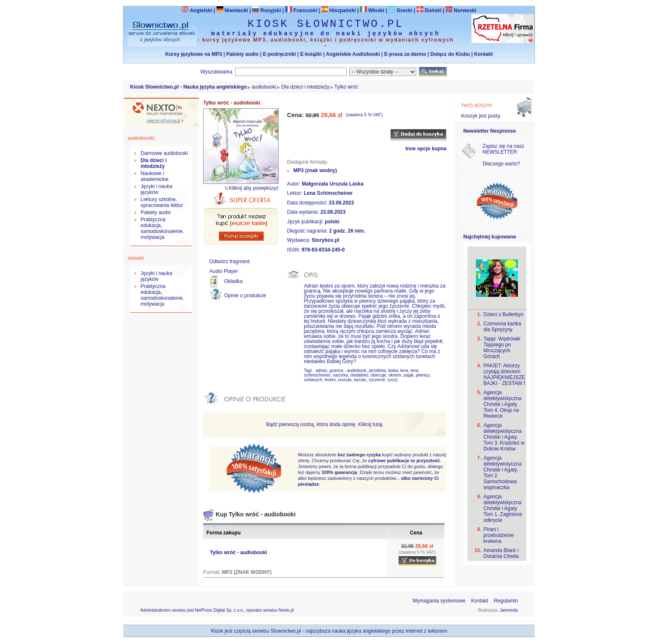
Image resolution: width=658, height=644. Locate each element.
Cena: (296, 115)
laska (393, 370)
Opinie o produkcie (245, 296)
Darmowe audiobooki (164, 153)
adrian (321, 370)
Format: (213, 572)
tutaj (377, 424)
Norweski (465, 10)
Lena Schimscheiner (328, 193)
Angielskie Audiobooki (353, 54)
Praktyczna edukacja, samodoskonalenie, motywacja (162, 228)
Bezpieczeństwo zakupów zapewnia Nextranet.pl (624, 7)
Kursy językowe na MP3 (194, 54)
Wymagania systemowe (439, 601)
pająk (408, 375)
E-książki (311, 54)
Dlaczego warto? (501, 164)
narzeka (340, 375)
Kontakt (484, 54)
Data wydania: (304, 212)
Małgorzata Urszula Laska (333, 184)
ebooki (136, 258)
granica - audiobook (348, 370)
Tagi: (309, 370)
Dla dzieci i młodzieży (305, 87)
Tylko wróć (346, 87)
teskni (330, 380)
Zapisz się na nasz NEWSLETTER (503, 149)
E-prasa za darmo (405, 54)
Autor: (294, 184)
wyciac (360, 380)
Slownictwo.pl (286, 631)
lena (404, 370)
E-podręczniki (279, 54)
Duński (429, 10)
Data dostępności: (308, 203)
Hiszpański (339, 10)
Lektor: (295, 193)
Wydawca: (299, 240)
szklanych (313, 380)
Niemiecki (232, 10)
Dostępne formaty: (308, 162)
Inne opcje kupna (426, 149)
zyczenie (377, 380)
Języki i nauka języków (156, 189)
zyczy (393, 380)
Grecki (401, 10)
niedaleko (359, 375)
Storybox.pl (326, 240)
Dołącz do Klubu (450, 54)
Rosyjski (267, 10)
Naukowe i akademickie (155, 176)
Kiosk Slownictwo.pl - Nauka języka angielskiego (188, 87)
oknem (395, 375)
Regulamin (506, 601)
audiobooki (264, 87)
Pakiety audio (242, 54)
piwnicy (423, 375)
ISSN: (294, 250)
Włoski (372, 10)
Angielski (197, 10)
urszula (345, 380)
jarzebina (377, 370)
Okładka (233, 281)
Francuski (301, 10)
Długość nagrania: (308, 231)
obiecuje (378, 375)
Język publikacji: (306, 222)
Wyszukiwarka (216, 72)
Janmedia (509, 610)
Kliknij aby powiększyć (254, 188)
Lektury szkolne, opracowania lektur (162, 202)
